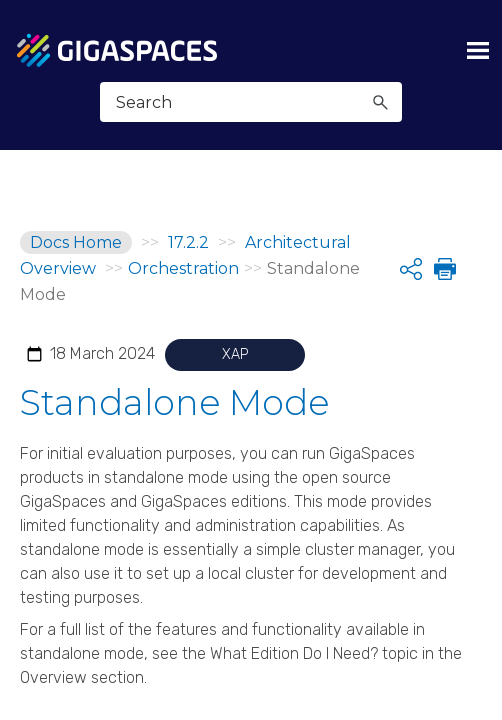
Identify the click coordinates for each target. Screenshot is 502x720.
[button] (381, 102)
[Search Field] (250, 102)
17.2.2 (188, 242)
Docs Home (76, 242)
